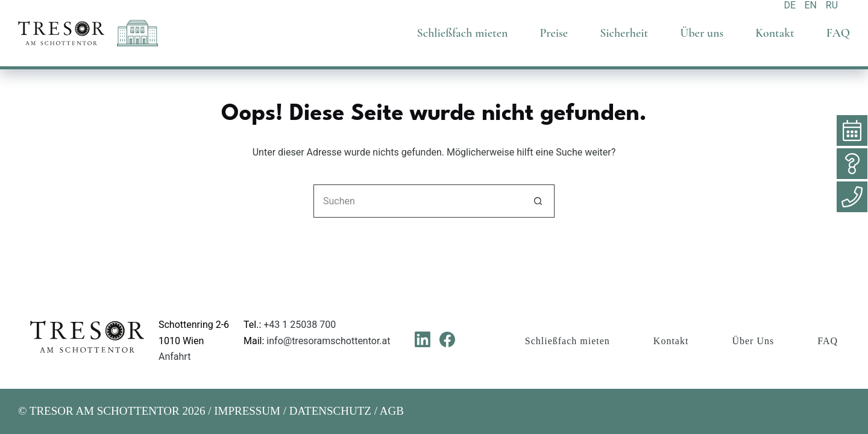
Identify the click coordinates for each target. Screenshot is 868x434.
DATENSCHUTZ (330, 411)
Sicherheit (624, 33)
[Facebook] (447, 339)
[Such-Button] (538, 201)
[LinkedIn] (423, 339)
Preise (554, 33)
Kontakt (775, 33)
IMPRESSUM (247, 411)
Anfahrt (175, 357)
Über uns (702, 33)
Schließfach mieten (463, 33)
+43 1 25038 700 (300, 325)
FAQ (838, 33)
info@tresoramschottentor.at (328, 341)
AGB (392, 411)
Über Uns (753, 341)
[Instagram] (472, 339)
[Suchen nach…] (417, 201)
